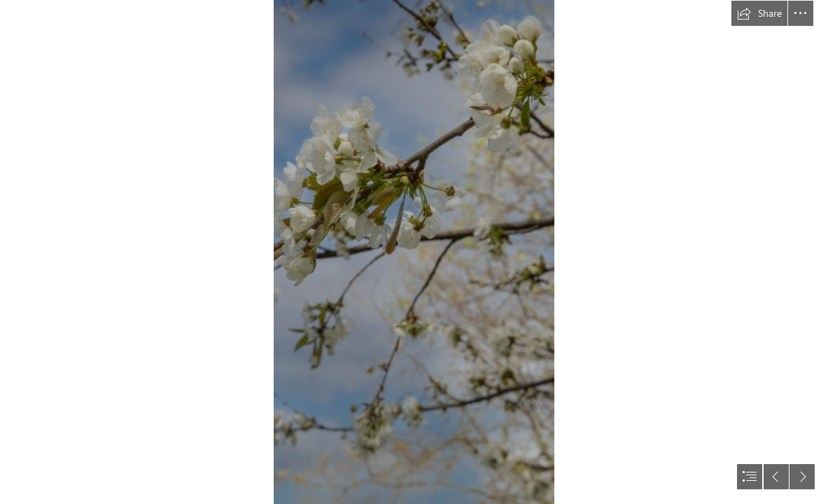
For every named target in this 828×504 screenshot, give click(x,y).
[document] (414, 252)
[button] (759, 13)
